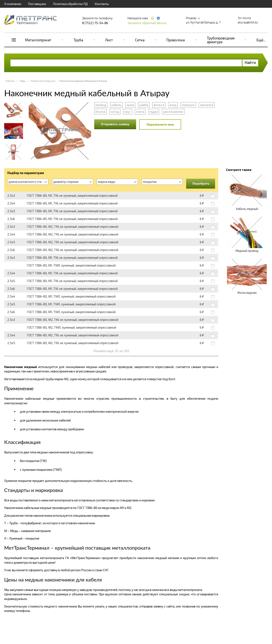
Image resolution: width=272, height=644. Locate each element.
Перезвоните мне (160, 124)
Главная (10, 81)
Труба (78, 40)
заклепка (207, 105)
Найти (250, 62)
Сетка (140, 40)
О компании (13, 4)
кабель (116, 105)
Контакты (102, 4)
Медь (23, 81)
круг (128, 112)
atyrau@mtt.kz (248, 22)
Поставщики (37, 4)
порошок (188, 105)
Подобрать (201, 183)
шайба (144, 105)
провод (101, 105)
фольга (159, 105)
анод (173, 105)
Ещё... (261, 40)
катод (115, 112)
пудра (154, 112)
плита (140, 112)
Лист (109, 40)
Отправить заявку (115, 124)
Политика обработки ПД (70, 4)
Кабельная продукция (43, 81)
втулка (100, 112)
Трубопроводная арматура (221, 40)
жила (130, 105)
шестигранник (173, 112)
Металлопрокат (38, 40)
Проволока (176, 40)
